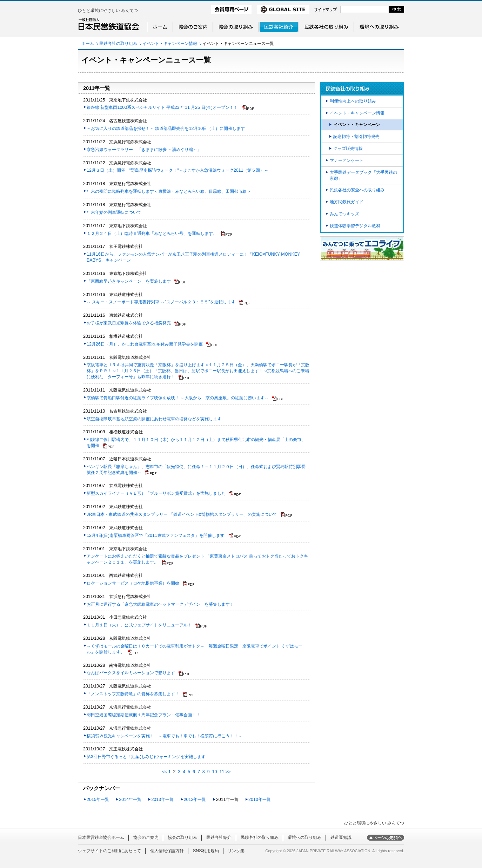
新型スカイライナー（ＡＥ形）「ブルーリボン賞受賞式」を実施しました (156, 493)
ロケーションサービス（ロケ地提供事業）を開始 (133, 583)
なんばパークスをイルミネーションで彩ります (131, 673)
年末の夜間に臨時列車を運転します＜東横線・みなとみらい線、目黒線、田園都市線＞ (169, 191)
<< (165, 772)
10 (215, 772)
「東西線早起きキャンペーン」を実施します (129, 281)
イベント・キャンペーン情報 (170, 44)
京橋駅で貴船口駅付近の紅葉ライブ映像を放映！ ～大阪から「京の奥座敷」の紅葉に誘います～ (178, 398)
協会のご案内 (146, 837)
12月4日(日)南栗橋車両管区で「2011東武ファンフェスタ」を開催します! (156, 535)
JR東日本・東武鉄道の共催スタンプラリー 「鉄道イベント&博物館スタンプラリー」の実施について (182, 514)
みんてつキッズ (344, 214)
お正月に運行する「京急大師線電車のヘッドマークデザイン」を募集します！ (160, 604)
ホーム (88, 44)
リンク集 (236, 851)
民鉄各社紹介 (219, 837)
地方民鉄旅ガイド (347, 202)
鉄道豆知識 (341, 837)
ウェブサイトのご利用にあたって (109, 851)
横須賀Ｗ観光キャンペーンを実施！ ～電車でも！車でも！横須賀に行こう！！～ (165, 736)
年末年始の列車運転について (114, 212)
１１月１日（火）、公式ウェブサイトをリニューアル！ (139, 625)
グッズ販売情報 (348, 149)
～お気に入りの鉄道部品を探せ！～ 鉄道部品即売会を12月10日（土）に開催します (166, 129)
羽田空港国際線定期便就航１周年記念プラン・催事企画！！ (143, 715)
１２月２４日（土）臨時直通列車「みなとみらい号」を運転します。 (152, 234)
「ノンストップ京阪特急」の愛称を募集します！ (133, 694)
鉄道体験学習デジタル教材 (355, 226)
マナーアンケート (347, 160)
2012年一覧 (195, 800)
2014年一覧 (130, 800)
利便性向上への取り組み (353, 101)
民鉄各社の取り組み (118, 44)
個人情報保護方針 (167, 851)
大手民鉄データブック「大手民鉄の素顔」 (363, 175)
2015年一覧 (98, 800)
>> (228, 772)
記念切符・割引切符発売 (356, 137)
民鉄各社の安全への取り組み (357, 190)
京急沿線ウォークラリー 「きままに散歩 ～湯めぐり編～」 (144, 150)
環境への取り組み (304, 837)
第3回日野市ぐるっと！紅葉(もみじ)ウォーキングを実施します (146, 757)
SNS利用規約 (206, 851)
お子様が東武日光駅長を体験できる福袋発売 (129, 323)
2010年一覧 (260, 800)
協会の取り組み (182, 837)
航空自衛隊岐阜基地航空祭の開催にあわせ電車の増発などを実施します (154, 419)
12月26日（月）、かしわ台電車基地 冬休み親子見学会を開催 (145, 344)
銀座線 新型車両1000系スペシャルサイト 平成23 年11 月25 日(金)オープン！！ (163, 107)
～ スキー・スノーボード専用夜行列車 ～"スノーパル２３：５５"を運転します (161, 302)
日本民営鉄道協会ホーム (101, 837)
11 (222, 772)
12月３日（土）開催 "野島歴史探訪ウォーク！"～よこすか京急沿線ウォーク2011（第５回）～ (178, 170)
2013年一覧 (162, 800)
